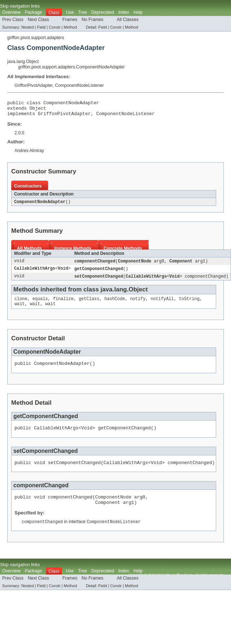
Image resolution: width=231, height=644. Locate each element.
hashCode (115, 304)
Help (138, 12)
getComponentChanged (99, 273)
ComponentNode (134, 265)
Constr (55, 27)
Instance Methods (73, 252)
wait (20, 310)
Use (70, 12)
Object (38, 110)
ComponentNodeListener (79, 85)
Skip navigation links (20, 6)
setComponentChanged (99, 281)
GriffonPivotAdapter (33, 85)
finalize (63, 304)
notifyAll (162, 304)
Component (181, 265)
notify (138, 304)
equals (40, 304)
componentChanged (95, 265)
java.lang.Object (23, 62)
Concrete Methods (123, 252)
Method (70, 27)
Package (33, 12)
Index (124, 12)
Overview (11, 12)
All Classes (128, 20)
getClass (89, 304)
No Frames (93, 20)
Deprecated (103, 12)
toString (189, 304)
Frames (70, 20)
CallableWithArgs (35, 273)
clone (21, 304)
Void (63, 273)
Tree (83, 12)
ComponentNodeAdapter (40, 205)
